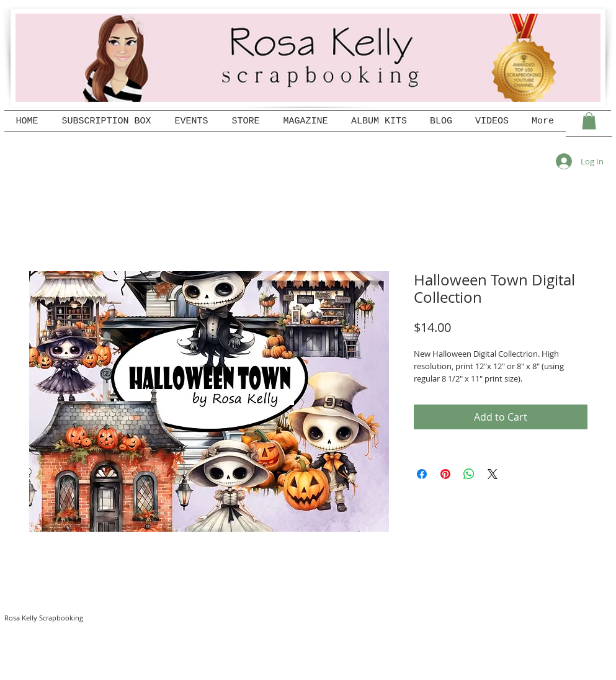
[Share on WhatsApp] (469, 474)
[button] (589, 121)
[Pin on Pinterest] (445, 474)
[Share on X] (493, 474)
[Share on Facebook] (422, 474)
